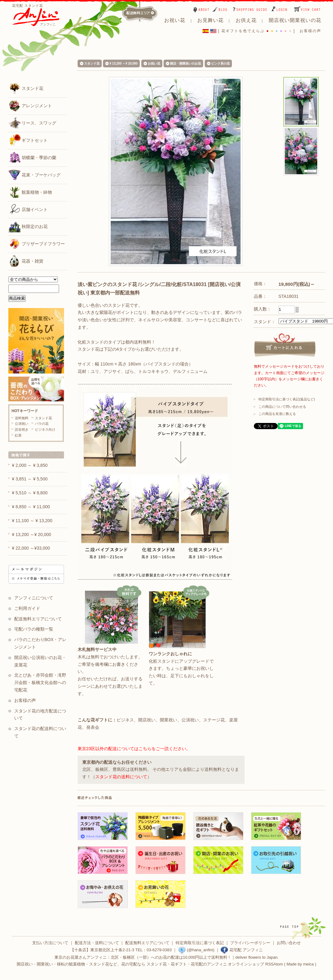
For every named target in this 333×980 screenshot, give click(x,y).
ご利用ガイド (27, 608)
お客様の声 (310, 31)
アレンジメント (30, 105)
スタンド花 (26, 88)
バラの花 (42, 424)
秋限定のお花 (28, 226)
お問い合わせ (289, 943)
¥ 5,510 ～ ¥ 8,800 (30, 493)
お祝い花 (154, 63)
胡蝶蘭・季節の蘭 (32, 157)
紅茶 (18, 435)
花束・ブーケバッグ (35, 175)
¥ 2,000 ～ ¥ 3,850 (30, 465)
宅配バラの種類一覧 (34, 629)
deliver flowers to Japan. (257, 957)
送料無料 (22, 418)
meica (308, 964)
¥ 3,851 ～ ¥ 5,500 (30, 479)
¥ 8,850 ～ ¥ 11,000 (31, 507)
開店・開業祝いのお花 (186, 63)
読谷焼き (22, 429)
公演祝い (22, 424)
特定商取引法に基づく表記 (200, 943)
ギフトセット (28, 140)
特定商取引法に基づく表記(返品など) (287, 399)
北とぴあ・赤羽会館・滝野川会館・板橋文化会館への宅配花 (40, 682)
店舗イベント (28, 209)
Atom (278, 964)
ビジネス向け (45, 429)
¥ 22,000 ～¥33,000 (31, 548)
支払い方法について (50, 943)
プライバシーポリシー (250, 943)
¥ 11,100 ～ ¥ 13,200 (32, 521)
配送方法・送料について (97, 943)
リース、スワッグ (32, 123)
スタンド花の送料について (121, 777)
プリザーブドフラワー (37, 243)
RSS (269, 964)
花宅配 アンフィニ (241, 950)
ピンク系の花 (220, 63)
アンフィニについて (34, 598)
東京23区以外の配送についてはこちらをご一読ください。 (134, 749)
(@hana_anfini (196, 950)
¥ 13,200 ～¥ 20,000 (124, 63)
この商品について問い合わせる (282, 407)
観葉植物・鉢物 (30, 192)
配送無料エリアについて (38, 619)
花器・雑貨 (26, 261)
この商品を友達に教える (277, 414)
